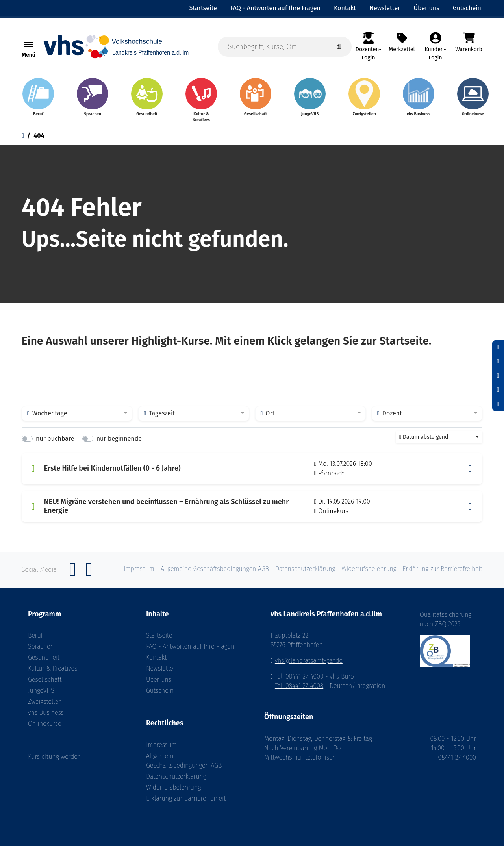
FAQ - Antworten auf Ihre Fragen (190, 652)
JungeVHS (41, 696)
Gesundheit (44, 663)
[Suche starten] (339, 47)
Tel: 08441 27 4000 (299, 682)
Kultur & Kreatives (53, 674)
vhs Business (46, 718)
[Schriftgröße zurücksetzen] (498, 362)
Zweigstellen (45, 707)
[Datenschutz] (498, 404)
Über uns (159, 685)
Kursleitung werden (55, 762)
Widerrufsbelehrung (173, 793)
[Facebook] (73, 579)
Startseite (159, 641)
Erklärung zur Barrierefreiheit (186, 804)
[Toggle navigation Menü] (28, 44)
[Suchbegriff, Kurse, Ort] (285, 47)
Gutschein (160, 696)
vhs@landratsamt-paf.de (309, 666)
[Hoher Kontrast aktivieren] (498, 390)
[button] (470, 474)
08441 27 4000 (457, 763)
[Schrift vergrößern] (498, 376)
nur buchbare (55, 444)
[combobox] (77, 419)
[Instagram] (89, 579)
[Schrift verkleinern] (498, 347)
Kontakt (156, 663)
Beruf (35, 641)
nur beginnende (119, 444)
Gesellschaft (45, 685)
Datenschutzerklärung (176, 781)
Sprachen (41, 652)
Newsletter (161, 674)
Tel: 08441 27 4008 (299, 691)
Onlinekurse (44, 729)
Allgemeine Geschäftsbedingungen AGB (184, 766)
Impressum (161, 750)
